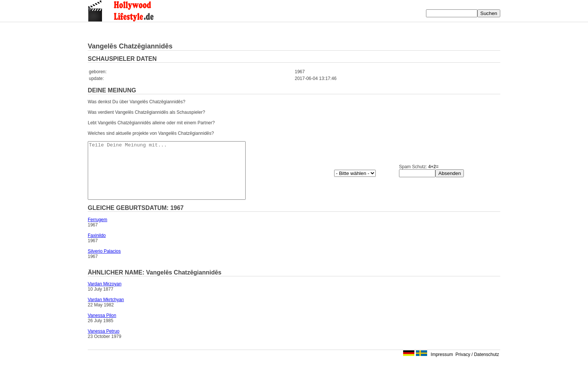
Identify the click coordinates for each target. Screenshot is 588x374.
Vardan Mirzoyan (105, 295)
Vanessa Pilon (102, 327)
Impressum (442, 366)
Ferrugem (97, 231)
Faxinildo (97, 247)
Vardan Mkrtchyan (106, 311)
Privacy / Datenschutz (477, 366)
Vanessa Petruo (104, 342)
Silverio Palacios (104, 262)
